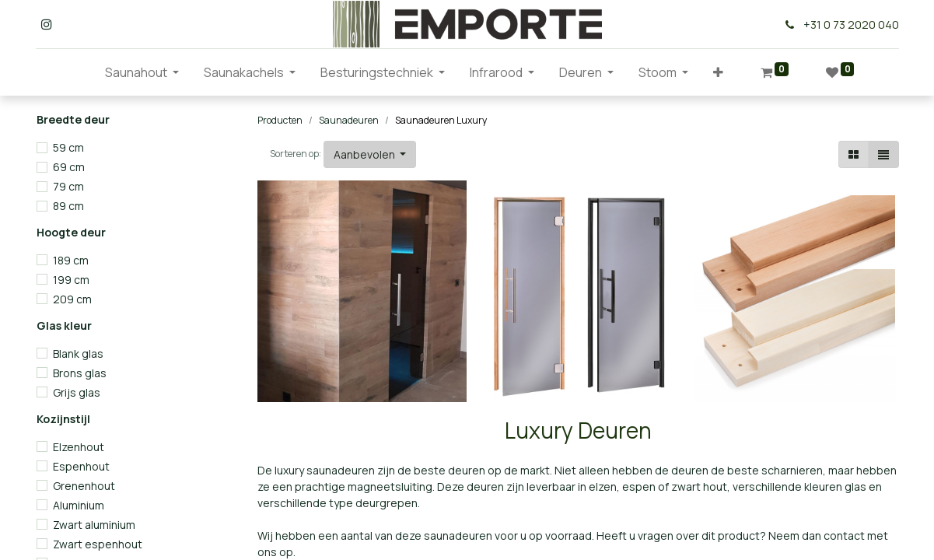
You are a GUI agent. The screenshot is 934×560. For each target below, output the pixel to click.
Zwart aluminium (94, 525)
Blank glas (78, 353)
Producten (280, 120)
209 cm (72, 299)
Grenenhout (84, 486)
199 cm (71, 280)
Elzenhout (79, 447)
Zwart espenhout (98, 544)
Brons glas (80, 373)
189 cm (71, 260)
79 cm (68, 186)
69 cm (69, 167)
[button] (718, 72)
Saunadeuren (349, 120)
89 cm (68, 206)
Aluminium (79, 505)
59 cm (68, 147)
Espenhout (81, 466)
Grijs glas (77, 392)
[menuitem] (80, 72)
